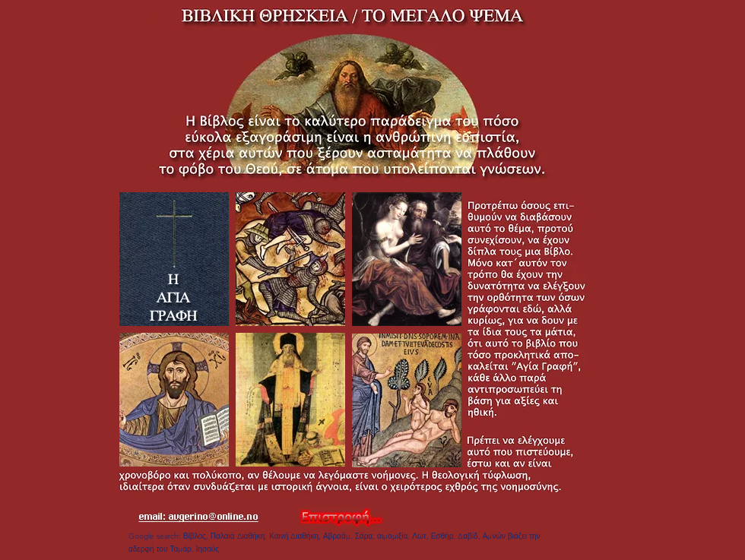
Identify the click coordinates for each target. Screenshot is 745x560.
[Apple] (174, 259)
